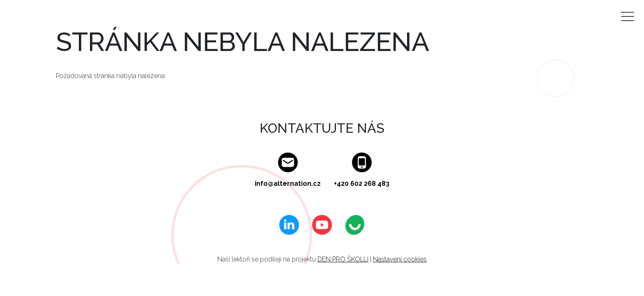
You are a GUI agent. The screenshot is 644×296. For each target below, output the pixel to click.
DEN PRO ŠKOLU (343, 259)
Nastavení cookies (400, 259)
